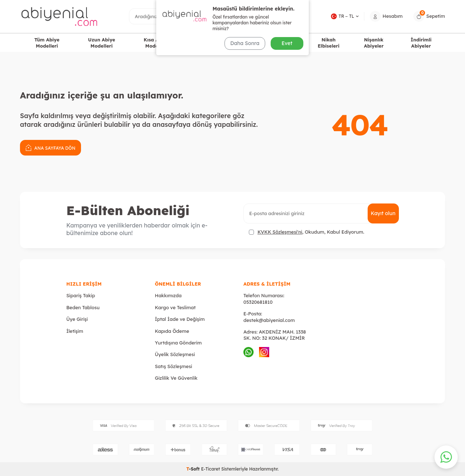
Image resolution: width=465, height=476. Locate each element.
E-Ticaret (210, 469)
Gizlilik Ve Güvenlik (176, 378)
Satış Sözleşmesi (173, 366)
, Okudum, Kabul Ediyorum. (307, 232)
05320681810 (258, 302)
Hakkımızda (168, 295)
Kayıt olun (383, 213)
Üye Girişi (77, 319)
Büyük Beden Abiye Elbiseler (219, 43)
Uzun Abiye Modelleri (102, 43)
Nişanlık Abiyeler (374, 43)
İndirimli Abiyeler (421, 43)
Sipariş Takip (81, 295)
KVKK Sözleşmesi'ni (280, 232)
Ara (287, 16)
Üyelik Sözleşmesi (175, 354)
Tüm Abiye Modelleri (47, 43)
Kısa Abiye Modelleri (156, 43)
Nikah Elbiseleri (328, 43)
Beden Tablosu (83, 307)
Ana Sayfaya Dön (50, 147)
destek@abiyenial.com (269, 320)
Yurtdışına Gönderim (178, 343)
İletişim (75, 331)
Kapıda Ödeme (172, 331)
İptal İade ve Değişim (180, 319)
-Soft (194, 469)
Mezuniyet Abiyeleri (281, 43)
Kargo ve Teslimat (175, 307)
